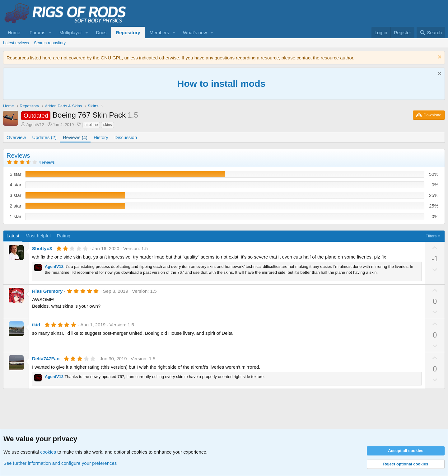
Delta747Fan (46, 359)
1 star (16, 216)
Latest (13, 236)
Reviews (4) (75, 137)
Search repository (50, 43)
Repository (128, 33)
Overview (16, 137)
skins (107, 125)
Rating (64, 236)
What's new (195, 33)
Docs (101, 33)
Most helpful (38, 236)
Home (14, 33)
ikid (36, 325)
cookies (48, 452)
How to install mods (221, 84)
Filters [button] (431, 236)
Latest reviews (16, 43)
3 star (16, 195)
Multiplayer (71, 33)
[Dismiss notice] (439, 58)
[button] (50, 33)
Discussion (126, 137)
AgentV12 (35, 125)
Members (159, 33)
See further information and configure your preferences (60, 463)
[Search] (431, 33)
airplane (91, 125)
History (101, 137)
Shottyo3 (42, 248)
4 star (16, 185)
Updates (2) (44, 137)
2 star (16, 206)
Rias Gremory (47, 291)
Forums (37, 33)
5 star (16, 174)
